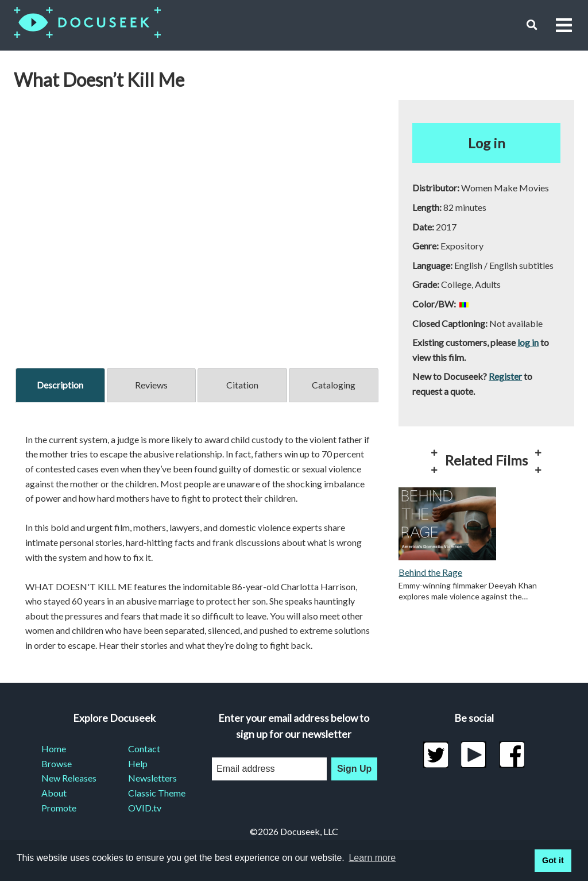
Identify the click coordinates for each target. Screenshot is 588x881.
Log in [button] (487, 143)
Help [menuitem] (138, 763)
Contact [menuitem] (144, 749)
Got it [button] (553, 860)
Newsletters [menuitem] (152, 778)
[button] (532, 25)
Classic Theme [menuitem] (157, 793)
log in (528, 342)
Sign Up (354, 769)
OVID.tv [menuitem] (145, 808)
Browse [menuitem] (57, 763)
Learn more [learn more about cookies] (372, 858)
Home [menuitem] (54, 749)
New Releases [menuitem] (69, 778)
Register (505, 376)
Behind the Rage (430, 572)
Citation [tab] (242, 385)
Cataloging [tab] (334, 385)
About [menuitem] (54, 793)
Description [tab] (60, 385)
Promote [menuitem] (59, 808)
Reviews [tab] (151, 385)
